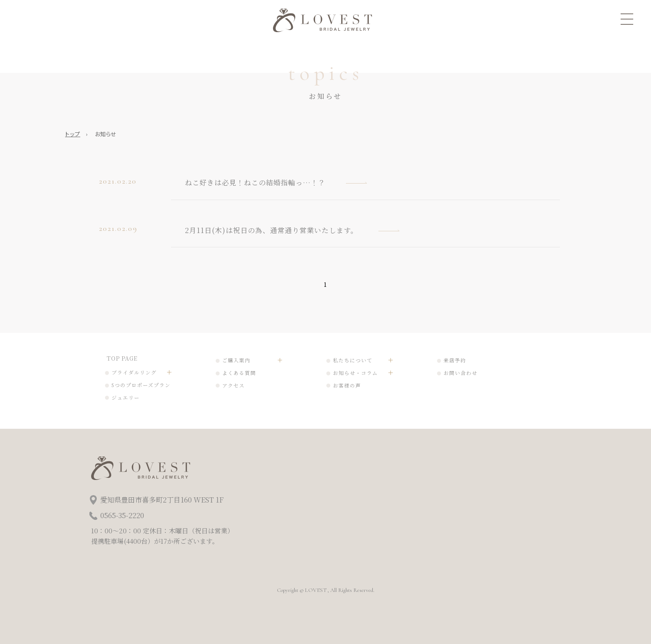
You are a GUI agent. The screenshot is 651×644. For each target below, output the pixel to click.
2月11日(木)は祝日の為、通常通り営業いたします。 (271, 230)
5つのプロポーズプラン (141, 385)
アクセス (233, 385)
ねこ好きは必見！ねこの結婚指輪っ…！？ (255, 182)
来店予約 (455, 360)
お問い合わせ (460, 373)
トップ (73, 134)
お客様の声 (347, 385)
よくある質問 (239, 373)
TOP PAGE (122, 358)
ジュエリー (126, 398)
